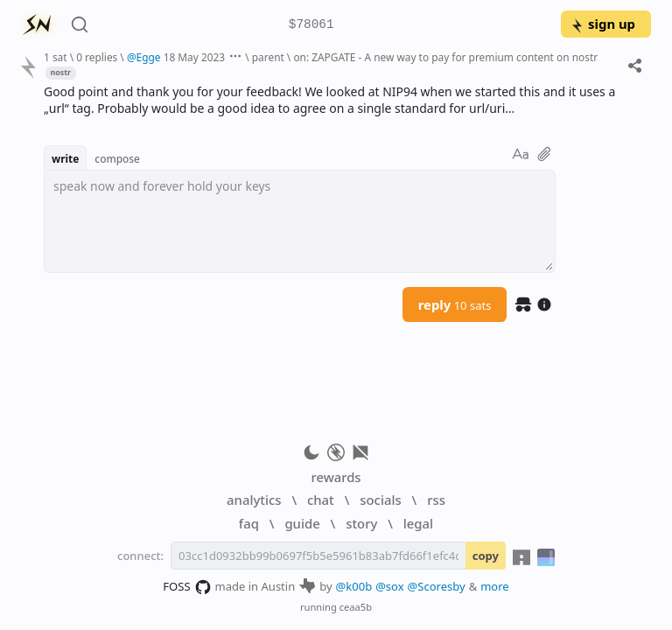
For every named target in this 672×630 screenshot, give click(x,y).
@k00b (354, 586)
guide (302, 523)
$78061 (311, 25)
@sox (389, 586)
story (361, 523)
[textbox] (300, 221)
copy (486, 556)
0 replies (97, 57)
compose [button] (117, 158)
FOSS (187, 587)
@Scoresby (437, 586)
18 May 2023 (195, 57)
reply (455, 304)
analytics (254, 500)
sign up (602, 24)
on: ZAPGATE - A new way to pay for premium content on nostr (445, 57)
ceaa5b (356, 607)
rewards (336, 477)
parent (268, 57)
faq (249, 523)
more (495, 586)
